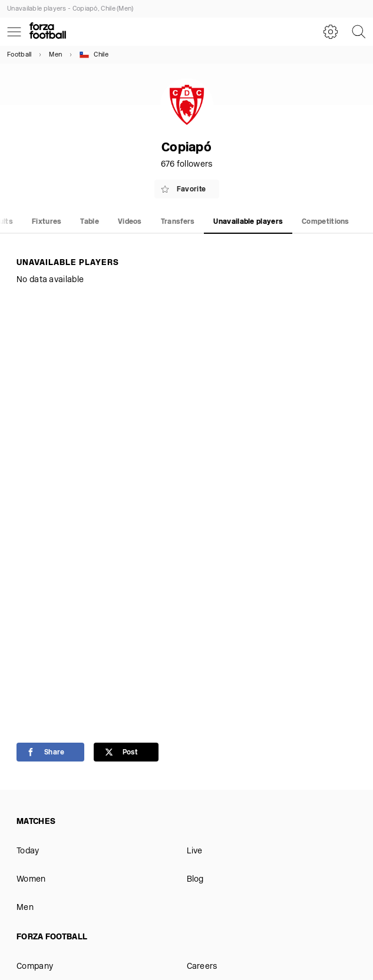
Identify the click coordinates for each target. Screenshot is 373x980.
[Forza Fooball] (48, 32)
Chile (94, 55)
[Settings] (331, 32)
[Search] (359, 32)
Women (31, 880)
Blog (195, 880)
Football (19, 55)
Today (28, 851)
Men (55, 55)
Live (195, 851)
